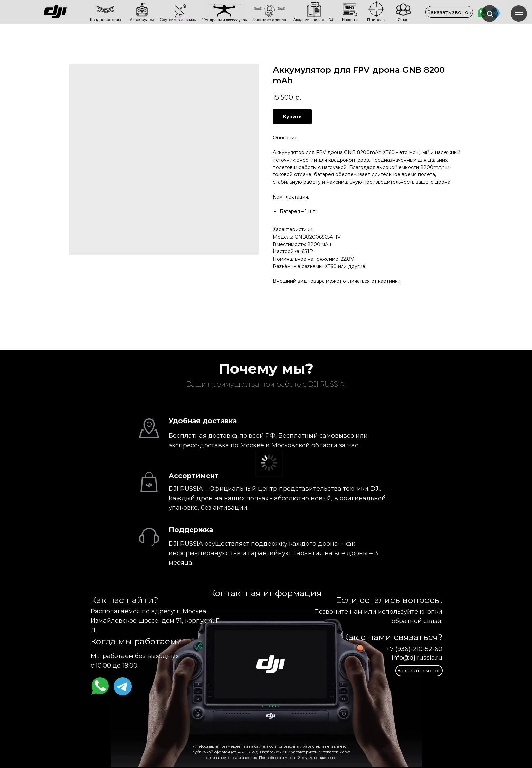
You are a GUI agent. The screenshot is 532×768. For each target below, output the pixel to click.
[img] (79, 12)
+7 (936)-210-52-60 (414, 649)
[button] (449, 12)
